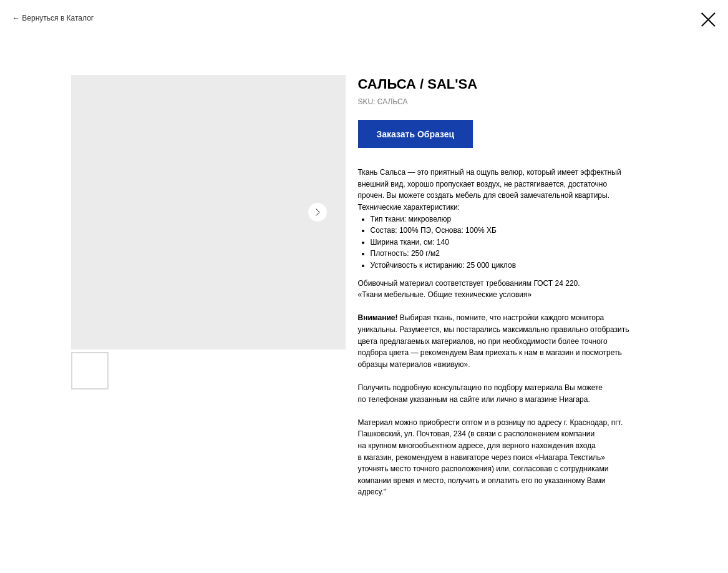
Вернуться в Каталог (58, 18)
